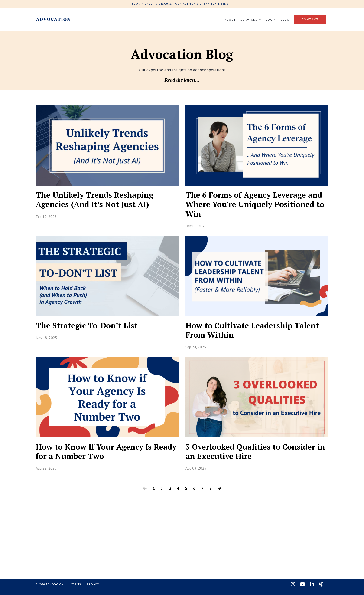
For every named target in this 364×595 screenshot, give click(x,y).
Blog (285, 20)
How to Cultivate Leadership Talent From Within (243, 333)
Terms (76, 590)
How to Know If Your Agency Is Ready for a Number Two (98, 456)
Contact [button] (310, 19)
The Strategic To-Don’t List (90, 328)
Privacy (93, 590)
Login (271, 20)
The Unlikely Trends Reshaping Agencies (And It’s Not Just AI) (99, 201)
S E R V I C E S (251, 20)
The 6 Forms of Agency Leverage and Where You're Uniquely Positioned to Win (250, 206)
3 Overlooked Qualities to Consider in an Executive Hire (255, 456)
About (230, 20)
